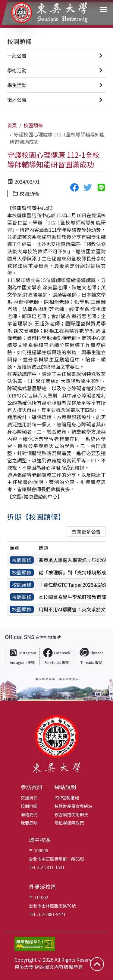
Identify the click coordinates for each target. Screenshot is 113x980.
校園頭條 (19, 41)
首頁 (12, 125)
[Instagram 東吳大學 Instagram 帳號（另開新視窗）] (22, 656)
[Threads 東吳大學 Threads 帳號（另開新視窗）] (91, 656)
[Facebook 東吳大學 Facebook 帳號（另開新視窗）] (56, 656)
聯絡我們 (29, 814)
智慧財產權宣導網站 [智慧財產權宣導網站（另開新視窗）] (74, 806)
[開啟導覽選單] (103, 10)
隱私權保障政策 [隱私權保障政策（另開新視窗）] (69, 823)
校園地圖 (29, 806)
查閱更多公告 (86, 531)
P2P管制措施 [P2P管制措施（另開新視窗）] (67, 798)
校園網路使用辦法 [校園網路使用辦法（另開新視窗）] (71, 814)
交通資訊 (29, 798)
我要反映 (29, 823)
